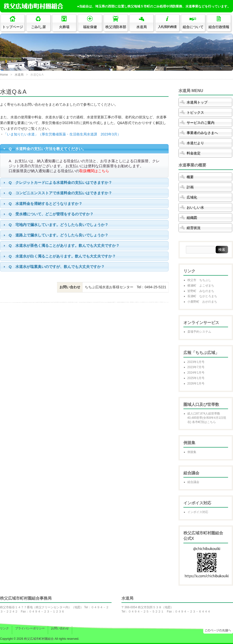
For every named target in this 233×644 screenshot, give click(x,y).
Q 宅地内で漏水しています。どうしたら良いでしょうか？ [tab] (55, 225)
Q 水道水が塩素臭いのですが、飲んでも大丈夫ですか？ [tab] (53, 267)
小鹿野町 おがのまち (202, 302)
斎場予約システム (199, 332)
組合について (193, 27)
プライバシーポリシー (30, 628)
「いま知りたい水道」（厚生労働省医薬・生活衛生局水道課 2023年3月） (62, 134)
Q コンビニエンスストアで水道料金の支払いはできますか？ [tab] (57, 193)
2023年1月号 (196, 362)
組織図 (192, 218)
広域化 (192, 197)
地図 (77, 607)
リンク (4, 628)
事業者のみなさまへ (202, 133)
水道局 (142, 27)
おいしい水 (195, 207)
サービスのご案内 (201, 123)
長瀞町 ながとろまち (202, 296)
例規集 (192, 452)
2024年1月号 (196, 373)
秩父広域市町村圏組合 (39, 639)
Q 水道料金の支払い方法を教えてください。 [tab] (44, 149)
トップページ (13, 27)
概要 (190, 177)
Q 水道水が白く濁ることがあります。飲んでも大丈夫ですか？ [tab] (59, 256)
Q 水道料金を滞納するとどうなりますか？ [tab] (42, 204)
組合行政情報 (219, 27)
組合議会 (193, 482)
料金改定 (194, 153)
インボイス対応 (198, 512)
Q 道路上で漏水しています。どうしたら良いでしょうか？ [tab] (55, 235)
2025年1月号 (196, 378)
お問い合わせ (60, 628)
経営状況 (194, 228)
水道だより (195, 143)
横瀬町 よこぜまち (201, 286)
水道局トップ (197, 102)
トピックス (195, 112)
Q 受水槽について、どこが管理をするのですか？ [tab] (48, 214)
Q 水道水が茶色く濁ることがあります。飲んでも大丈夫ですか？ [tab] (61, 245)
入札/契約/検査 (167, 27)
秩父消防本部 (116, 27)
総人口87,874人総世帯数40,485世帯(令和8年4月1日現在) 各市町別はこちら (207, 418)
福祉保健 (90, 27)
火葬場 (64, 27)
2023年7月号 (196, 367)
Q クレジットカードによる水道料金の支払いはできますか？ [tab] (57, 182)
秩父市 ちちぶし (199, 280)
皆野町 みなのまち (201, 291)
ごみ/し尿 (38, 27)
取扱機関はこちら (94, 171)
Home (4, 75)
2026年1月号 (196, 384)
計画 (190, 187)
